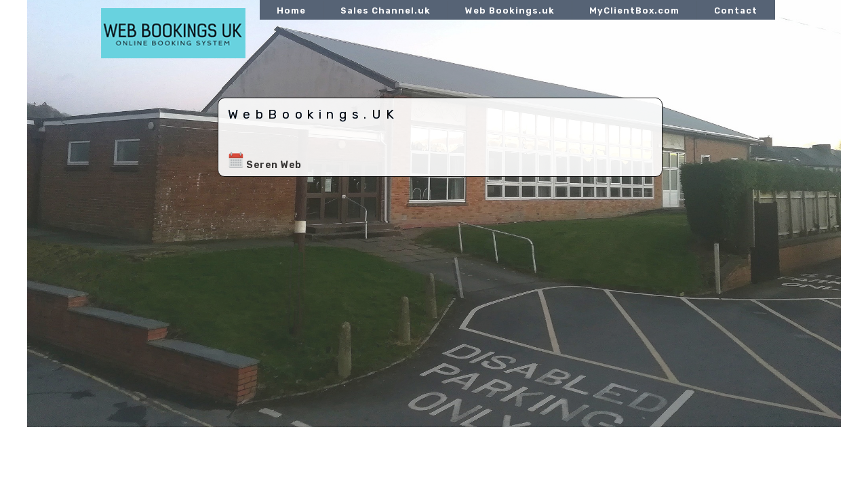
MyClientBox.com (634, 11)
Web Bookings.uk (510, 11)
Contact (736, 11)
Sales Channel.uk (386, 11)
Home (291, 11)
